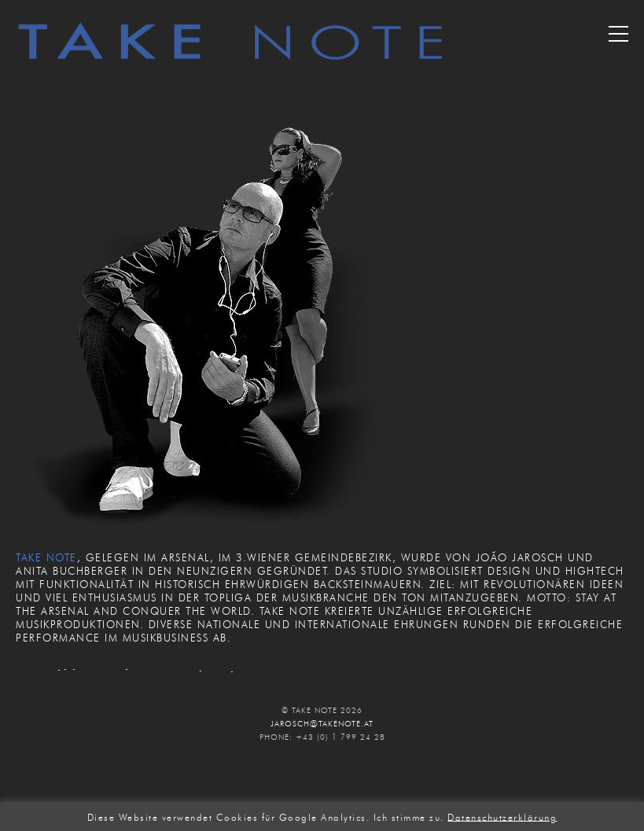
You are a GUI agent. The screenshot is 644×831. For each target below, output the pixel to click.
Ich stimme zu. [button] (409, 816)
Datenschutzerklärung (502, 816)
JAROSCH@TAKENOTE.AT (322, 724)
